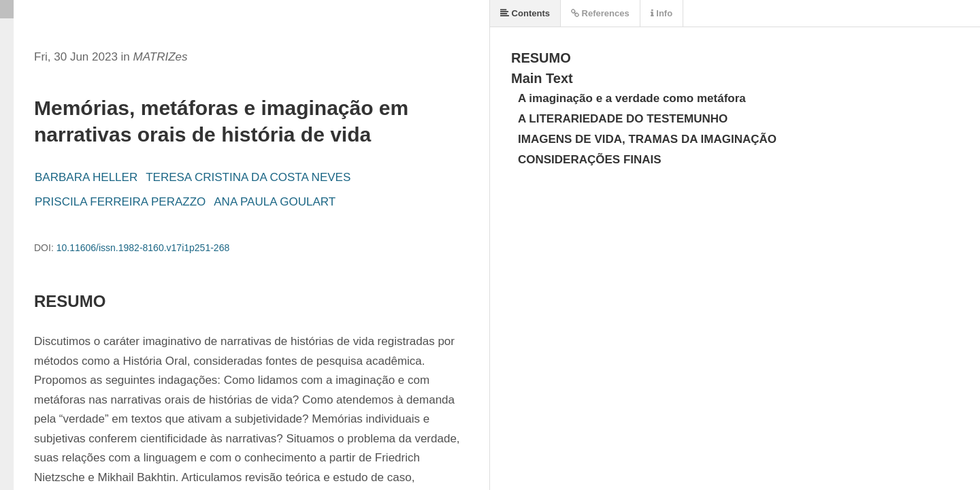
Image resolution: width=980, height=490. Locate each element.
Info (661, 13)
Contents (525, 13)
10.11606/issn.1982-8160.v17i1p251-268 (143, 248)
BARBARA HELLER (86, 177)
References (600, 13)
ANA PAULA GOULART (275, 202)
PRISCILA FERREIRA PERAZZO (120, 202)
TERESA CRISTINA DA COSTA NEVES (248, 177)
